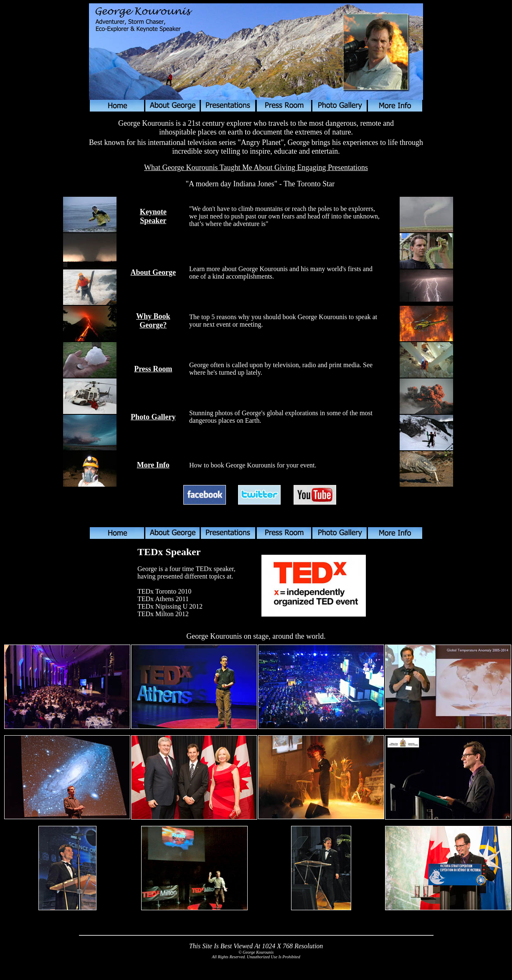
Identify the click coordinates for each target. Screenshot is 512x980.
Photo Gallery (153, 417)
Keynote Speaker (153, 216)
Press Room (153, 369)
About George (153, 272)
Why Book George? (153, 321)
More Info (153, 465)
